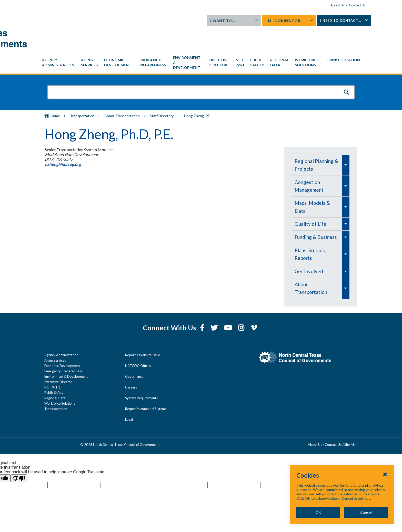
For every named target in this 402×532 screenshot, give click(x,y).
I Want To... (232, 21)
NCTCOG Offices (138, 342)
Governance (134, 353)
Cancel (366, 512)
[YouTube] (229, 304)
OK (317, 512)
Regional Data (55, 375)
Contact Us (344, 5)
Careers (131, 364)
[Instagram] (242, 304)
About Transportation (122, 92)
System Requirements (141, 375)
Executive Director (58, 359)
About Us (324, 5)
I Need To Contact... (333, 22)
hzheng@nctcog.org (63, 141)
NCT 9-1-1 (53, 364)
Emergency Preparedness (63, 348)
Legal (129, 396)
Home (55, 92)
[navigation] (201, 39)
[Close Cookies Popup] (385, 474)
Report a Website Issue (143, 332)
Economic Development (62, 342)
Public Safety (54, 369)
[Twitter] (215, 304)
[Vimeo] (254, 304)
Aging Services (55, 337)
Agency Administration (61, 332)
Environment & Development (66, 353)
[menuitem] (59, 39)
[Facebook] (203, 304)
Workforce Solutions (60, 380)
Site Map (351, 421)
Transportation (82, 92)
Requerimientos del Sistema (146, 385)
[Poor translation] (19, 455)
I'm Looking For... (283, 21)
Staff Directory (162, 92)
